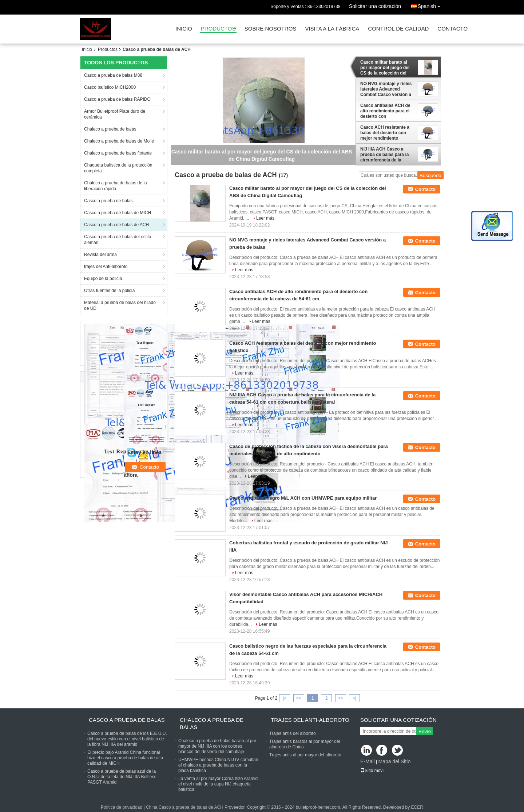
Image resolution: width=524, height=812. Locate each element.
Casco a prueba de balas (108, 201)
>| (354, 698)
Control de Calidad (398, 29)
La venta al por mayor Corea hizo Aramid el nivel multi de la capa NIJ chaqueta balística (218, 784)
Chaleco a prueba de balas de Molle (119, 141)
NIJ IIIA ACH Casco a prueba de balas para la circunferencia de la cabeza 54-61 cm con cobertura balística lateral (387, 155)
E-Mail (368, 761)
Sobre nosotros (271, 29)
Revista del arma (100, 255)
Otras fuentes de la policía (109, 291)
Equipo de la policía (103, 279)
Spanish (431, 5)
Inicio (184, 29)
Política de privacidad (122, 807)
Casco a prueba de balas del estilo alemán (118, 240)
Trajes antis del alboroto (293, 733)
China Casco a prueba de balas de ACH (185, 807)
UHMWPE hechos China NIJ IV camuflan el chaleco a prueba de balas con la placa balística (218, 765)
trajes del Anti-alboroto (106, 267)
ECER (417, 807)
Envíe (425, 731)
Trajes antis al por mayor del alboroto (305, 755)
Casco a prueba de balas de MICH (118, 213)
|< (285, 698)
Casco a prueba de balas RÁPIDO (117, 99)
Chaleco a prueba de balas (110, 129)
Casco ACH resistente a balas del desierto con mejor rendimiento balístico (385, 133)
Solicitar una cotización (375, 6)
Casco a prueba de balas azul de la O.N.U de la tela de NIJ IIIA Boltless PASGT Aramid (122, 777)
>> (341, 698)
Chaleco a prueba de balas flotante (118, 153)
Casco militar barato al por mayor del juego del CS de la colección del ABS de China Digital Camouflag (385, 68)
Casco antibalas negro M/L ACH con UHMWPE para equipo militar (303, 498)
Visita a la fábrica (332, 29)
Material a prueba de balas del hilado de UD (120, 305)
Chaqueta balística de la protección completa (118, 168)
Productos (218, 29)
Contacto (452, 29)
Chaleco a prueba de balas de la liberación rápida (116, 186)
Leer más (265, 218)
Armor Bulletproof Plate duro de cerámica (115, 114)
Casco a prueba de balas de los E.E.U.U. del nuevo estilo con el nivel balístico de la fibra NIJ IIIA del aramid (127, 739)
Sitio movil (372, 771)
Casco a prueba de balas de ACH (116, 225)
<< (299, 698)
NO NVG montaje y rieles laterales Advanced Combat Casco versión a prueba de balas (386, 89)
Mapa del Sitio (394, 761)
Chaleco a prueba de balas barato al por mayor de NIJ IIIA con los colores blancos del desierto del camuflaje (217, 746)
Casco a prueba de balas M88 (113, 75)
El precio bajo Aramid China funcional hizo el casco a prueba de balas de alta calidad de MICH (125, 758)
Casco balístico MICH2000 (110, 87)
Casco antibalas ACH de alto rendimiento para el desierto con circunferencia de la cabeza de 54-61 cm (385, 111)
